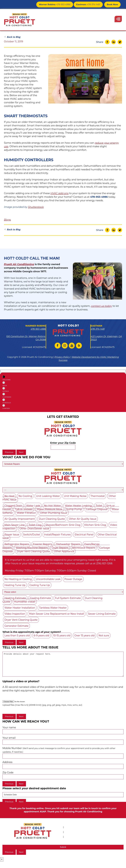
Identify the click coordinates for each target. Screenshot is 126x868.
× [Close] (2, 864)
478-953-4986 (59, 4)
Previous (9, 452)
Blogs (7, 220)
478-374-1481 (90, 4)
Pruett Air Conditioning (19, 264)
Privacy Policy (62, 357)
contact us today (102, 306)
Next (21, 452)
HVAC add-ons (59, 193)
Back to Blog (12, 37)
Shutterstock (36, 207)
